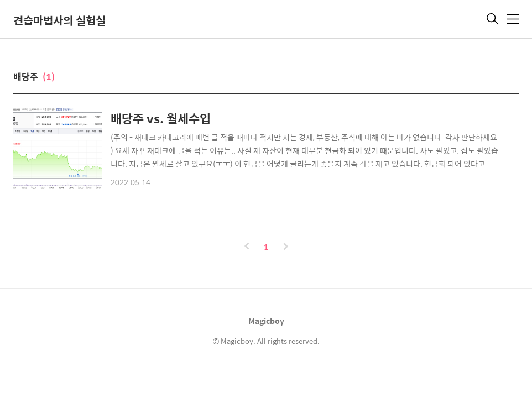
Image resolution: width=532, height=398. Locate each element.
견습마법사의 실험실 (59, 20)
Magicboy (266, 321)
